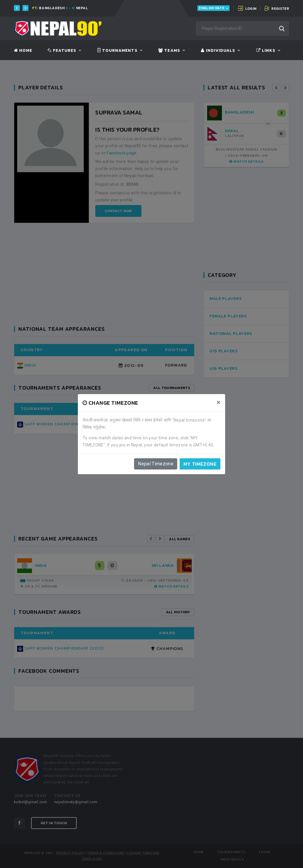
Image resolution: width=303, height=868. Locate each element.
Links (266, 51)
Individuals (218, 51)
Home (23, 51)
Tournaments (117, 51)
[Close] (219, 402)
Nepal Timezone (156, 464)
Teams (169, 51)
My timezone (200, 464)
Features (62, 51)
